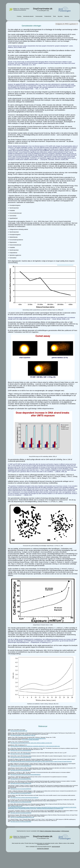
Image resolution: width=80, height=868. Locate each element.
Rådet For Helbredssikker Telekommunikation (50, 831)
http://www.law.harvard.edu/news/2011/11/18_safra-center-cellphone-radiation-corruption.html (31, 743)
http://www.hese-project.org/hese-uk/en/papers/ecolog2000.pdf (24, 798)
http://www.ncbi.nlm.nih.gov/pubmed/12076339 (21, 813)
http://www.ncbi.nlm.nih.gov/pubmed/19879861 (21, 822)
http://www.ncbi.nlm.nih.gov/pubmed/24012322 (21, 751)
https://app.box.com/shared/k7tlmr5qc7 (37, 739)
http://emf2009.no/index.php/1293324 (30, 740)
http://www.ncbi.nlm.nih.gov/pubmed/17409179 (21, 793)
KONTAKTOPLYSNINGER (43, 849)
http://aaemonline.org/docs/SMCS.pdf (19, 731)
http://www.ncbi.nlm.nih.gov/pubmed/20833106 (21, 789)
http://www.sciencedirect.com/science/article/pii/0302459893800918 (25, 775)
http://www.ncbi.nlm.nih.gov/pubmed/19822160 (21, 766)
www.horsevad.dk (56, 847)
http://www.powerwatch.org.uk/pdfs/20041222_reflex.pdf (23, 735)
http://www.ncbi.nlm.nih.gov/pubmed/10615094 (21, 757)
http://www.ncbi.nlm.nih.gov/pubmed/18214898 (21, 802)
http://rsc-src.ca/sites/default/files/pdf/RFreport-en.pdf (22, 817)
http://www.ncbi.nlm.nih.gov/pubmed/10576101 (21, 779)
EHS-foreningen (65, 831)
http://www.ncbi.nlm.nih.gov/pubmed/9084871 (20, 754)
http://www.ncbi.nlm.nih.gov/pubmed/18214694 (21, 783)
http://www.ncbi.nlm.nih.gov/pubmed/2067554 (20, 770)
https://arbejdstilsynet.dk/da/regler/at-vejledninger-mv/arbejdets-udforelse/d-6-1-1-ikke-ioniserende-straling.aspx (35, 746)
